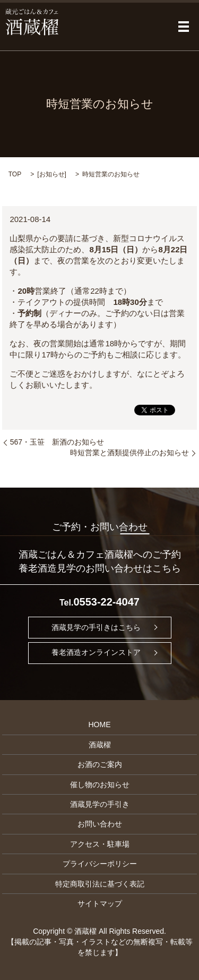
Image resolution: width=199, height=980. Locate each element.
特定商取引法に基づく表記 (100, 884)
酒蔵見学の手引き (100, 804)
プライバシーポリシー (100, 864)
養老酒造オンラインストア (96, 652)
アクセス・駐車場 (100, 844)
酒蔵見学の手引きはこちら (96, 627)
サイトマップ (100, 904)
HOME (100, 725)
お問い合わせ (100, 824)
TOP (15, 174)
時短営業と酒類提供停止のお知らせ (129, 453)
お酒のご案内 (100, 764)
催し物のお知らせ (100, 785)
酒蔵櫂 (100, 745)
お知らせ (52, 174)
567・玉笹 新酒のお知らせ (57, 442)
